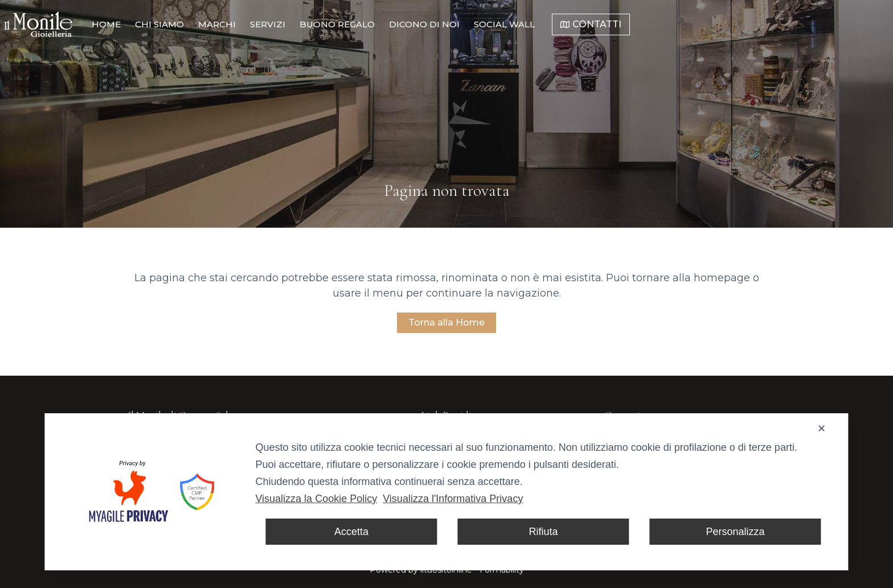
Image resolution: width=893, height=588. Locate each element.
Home (241, 24)
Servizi (402, 24)
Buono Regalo (472, 24)
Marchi (351, 24)
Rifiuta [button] (543, 532)
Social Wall (639, 24)
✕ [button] (822, 429)
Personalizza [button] (736, 532)
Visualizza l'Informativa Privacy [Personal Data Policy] (453, 499)
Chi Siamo (294, 24)
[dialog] (446, 492)
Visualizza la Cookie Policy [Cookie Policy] (316, 499)
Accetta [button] (351, 532)
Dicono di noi (559, 24)
